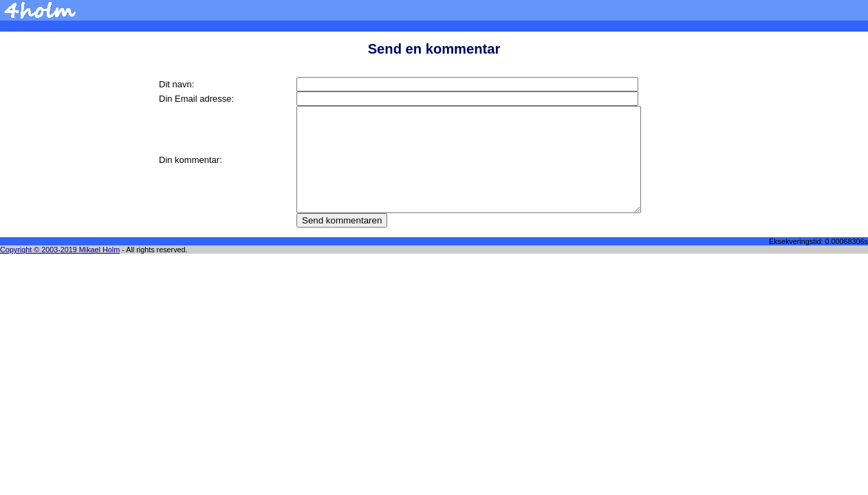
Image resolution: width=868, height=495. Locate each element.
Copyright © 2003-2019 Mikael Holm (60, 250)
